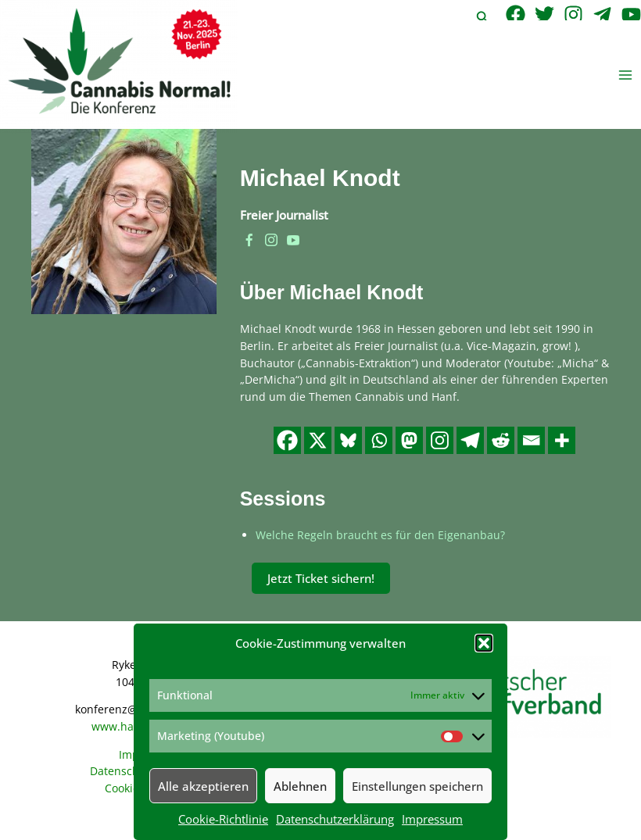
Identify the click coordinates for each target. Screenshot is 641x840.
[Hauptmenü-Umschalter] (626, 75)
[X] (318, 440)
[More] (562, 440)
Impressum (432, 819)
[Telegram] (602, 14)
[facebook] (249, 240)
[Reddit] (501, 440)
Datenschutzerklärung (335, 819)
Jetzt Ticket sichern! (321, 578)
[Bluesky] (348, 440)
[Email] (531, 440)
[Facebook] (516, 14)
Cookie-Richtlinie (223, 819)
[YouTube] (631, 14)
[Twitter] (544, 14)
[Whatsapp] (379, 440)
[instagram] (271, 240)
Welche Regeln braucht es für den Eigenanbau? (380, 535)
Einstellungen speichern (417, 786)
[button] (484, 643)
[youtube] (293, 240)
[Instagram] (573, 14)
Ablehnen (300, 786)
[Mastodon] (409, 440)
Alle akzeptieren (203, 786)
